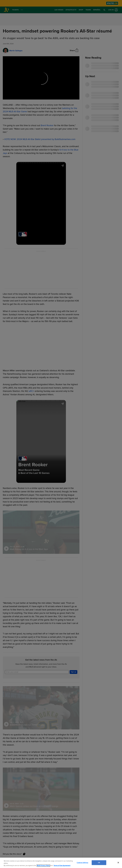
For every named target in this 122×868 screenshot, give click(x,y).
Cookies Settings (82, 863)
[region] (61, 863)
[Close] (118, 863)
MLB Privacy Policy (43, 866)
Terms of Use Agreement (62, 866)
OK (99, 863)
